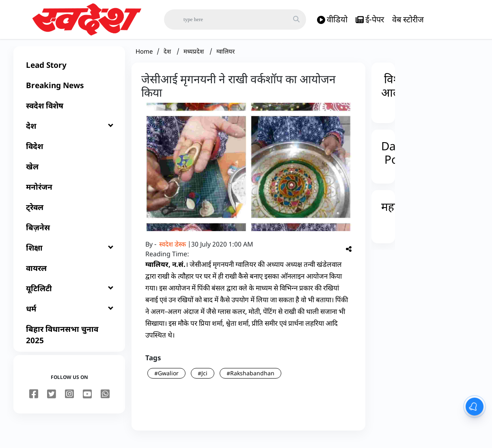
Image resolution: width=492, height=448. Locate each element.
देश (168, 58)
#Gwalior (166, 380)
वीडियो (332, 20)
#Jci (203, 380)
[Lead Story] (69, 71)
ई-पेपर (370, 20)
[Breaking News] (69, 92)
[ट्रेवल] (69, 214)
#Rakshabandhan (250, 380)
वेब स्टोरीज (408, 19)
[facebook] (34, 401)
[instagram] (69, 401)
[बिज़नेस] (69, 234)
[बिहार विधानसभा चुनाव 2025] (69, 341)
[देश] (69, 132)
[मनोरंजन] (69, 193)
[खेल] (69, 173)
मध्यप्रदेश (194, 58)
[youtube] (87, 401)
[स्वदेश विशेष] (69, 112)
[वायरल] (69, 275)
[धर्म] (69, 315)
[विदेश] (69, 153)
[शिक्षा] (69, 254)
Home (144, 58)
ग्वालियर (226, 58)
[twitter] (52, 401)
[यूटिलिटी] (69, 295)
